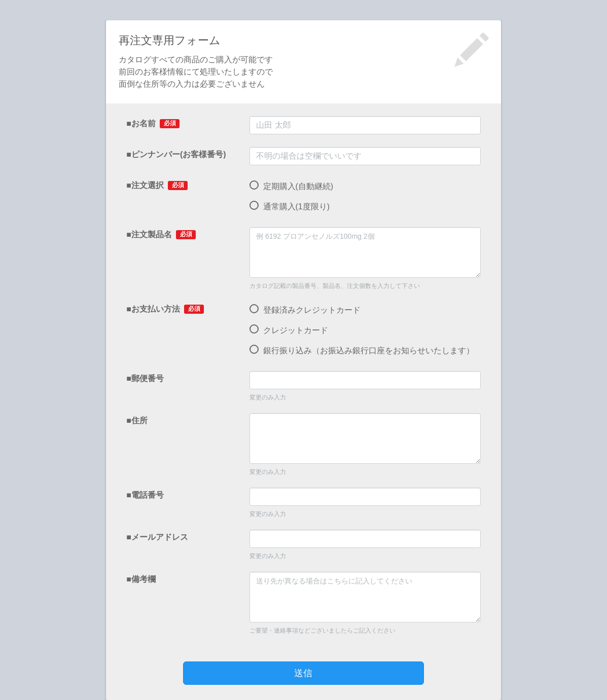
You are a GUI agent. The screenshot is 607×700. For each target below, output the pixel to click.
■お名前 (153, 124)
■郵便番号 (145, 378)
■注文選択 (157, 186)
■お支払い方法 (165, 309)
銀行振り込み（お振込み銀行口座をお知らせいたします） (362, 351)
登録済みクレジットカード (305, 310)
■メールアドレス (157, 537)
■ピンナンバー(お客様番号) (176, 154)
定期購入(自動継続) (291, 187)
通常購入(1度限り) (290, 207)
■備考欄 (141, 579)
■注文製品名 (161, 235)
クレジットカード (289, 330)
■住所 (137, 420)
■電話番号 (145, 495)
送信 (303, 673)
